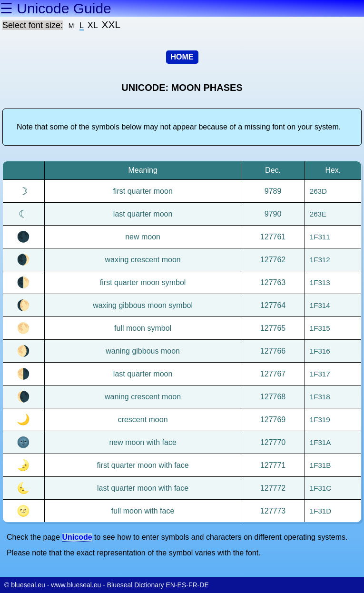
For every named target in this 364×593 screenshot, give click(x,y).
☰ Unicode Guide (56, 8)
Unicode (77, 537)
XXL (111, 25)
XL (93, 25)
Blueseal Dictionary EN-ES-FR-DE (158, 585)
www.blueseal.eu (76, 585)
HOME (182, 57)
